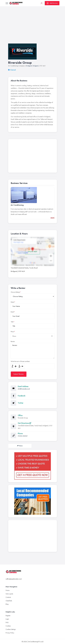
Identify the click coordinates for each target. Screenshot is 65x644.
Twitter (21, 403)
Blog (7, 604)
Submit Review (19, 374)
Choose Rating (15, 292)
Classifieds (9, 601)
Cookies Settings (11, 629)
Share (20, 446)
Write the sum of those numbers (20, 361)
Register (8, 616)
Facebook (22, 396)
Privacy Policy (10, 633)
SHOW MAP (32, 252)
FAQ (7, 622)
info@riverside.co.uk (24, 389)
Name (12, 302)
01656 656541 (23, 436)
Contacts (8, 597)
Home (8, 590)
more (52, 218)
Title (12, 322)
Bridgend (29, 66)
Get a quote (9, 594)
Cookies (8, 626)
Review (13, 342)
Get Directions (24, 423)
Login (7, 619)
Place (12, 332)
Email (12, 312)
